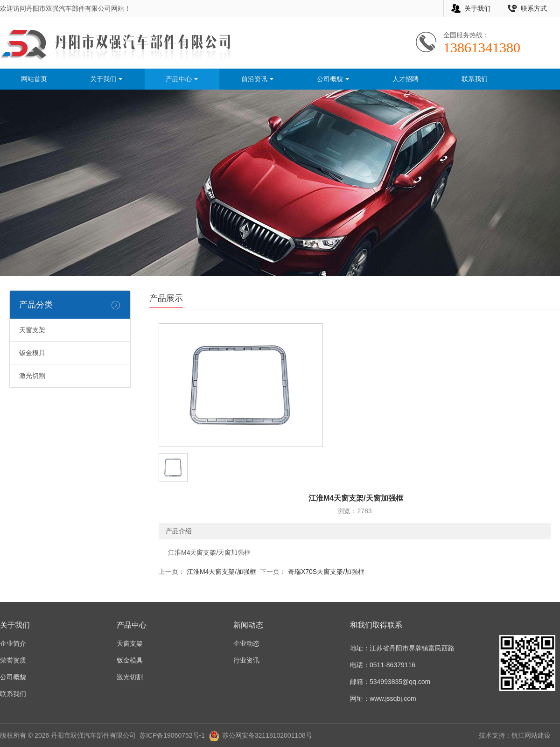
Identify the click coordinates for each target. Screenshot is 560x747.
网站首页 (34, 79)
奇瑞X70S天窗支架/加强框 (325, 572)
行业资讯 (246, 660)
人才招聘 (406, 79)
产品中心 (182, 79)
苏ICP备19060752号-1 (172, 735)
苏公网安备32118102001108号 (267, 735)
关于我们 (477, 8)
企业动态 (246, 643)
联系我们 (475, 79)
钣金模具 (32, 353)
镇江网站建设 (531, 735)
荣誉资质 (13, 660)
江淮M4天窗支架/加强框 (220, 572)
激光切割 (32, 376)
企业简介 (13, 643)
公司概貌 (333, 79)
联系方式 (534, 8)
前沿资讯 (258, 79)
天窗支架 (32, 330)
